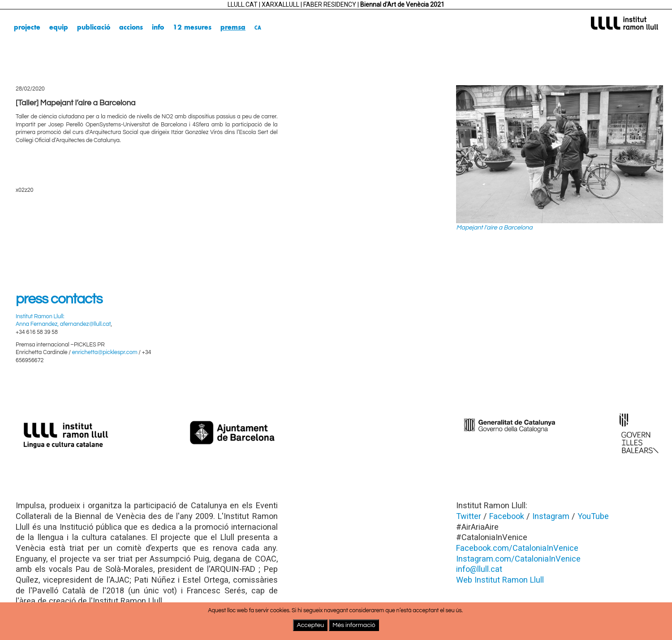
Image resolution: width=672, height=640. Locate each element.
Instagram (551, 516)
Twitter (469, 516)
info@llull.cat (479, 569)
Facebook (507, 516)
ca (258, 28)
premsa (233, 28)
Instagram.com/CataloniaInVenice (518, 559)
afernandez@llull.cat (86, 324)
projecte (27, 28)
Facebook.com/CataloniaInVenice (517, 548)
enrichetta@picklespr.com (105, 352)
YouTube (593, 516)
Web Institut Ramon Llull (500, 580)
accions (131, 28)
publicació (94, 28)
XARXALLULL (280, 4)
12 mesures (192, 28)
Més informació (354, 625)
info (158, 28)
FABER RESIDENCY (330, 4)
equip (59, 28)
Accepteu (310, 625)
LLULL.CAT (243, 4)
